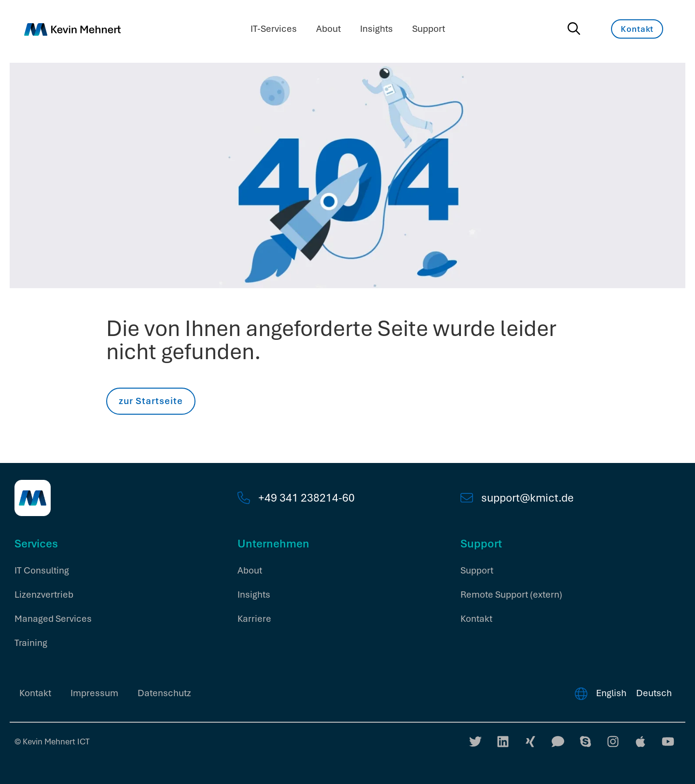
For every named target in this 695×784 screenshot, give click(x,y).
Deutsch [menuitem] (654, 693)
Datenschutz (164, 693)
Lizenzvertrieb (44, 595)
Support (429, 29)
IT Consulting (42, 570)
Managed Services (53, 619)
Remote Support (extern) (511, 595)
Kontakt (476, 619)
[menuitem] (611, 693)
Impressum (94, 693)
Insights (376, 29)
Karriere (254, 619)
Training (31, 643)
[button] (21, 763)
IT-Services (274, 29)
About (328, 29)
